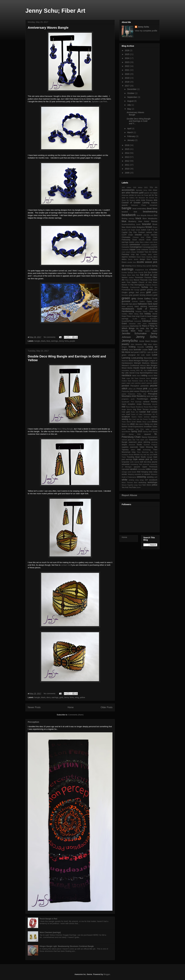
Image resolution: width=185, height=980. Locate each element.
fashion (125, 277)
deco (48, 697)
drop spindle (147, 266)
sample (154, 412)
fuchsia (145, 287)
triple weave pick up (143, 459)
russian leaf (145, 412)
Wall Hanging (142, 472)
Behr (139, 215)
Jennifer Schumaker (134, 333)
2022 (127, 66)
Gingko (125, 292)
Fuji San (154, 287)
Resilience (140, 407)
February (132, 136)
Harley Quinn (148, 311)
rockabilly (154, 409)
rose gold (126, 412)
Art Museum (140, 198)
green (126, 298)
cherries (154, 235)
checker (138, 235)
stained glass (127, 440)
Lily (152, 352)
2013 (127, 157)
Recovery (147, 404)
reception (131, 404)
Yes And (125, 487)
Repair (133, 407)
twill (142, 462)
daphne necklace (129, 257)
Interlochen (134, 326)
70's (151, 187)
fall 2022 (154, 275)
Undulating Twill (136, 464)
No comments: (50, 337)
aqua (155, 193)
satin (123, 414)
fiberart (137, 280)
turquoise (125, 462)
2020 (127, 74)
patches (138, 383)
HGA (131, 314)
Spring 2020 (135, 434)
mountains (125, 370)
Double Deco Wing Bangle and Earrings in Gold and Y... (139, 121)
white (125, 480)
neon (134, 376)
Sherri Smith (131, 422)
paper (124, 383)
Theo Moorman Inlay (145, 452)
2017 (127, 86)
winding (131, 480)
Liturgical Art (134, 355)
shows (154, 422)
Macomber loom (151, 358)
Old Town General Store (141, 378)
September (132, 97)
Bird (156, 215)
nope (128, 378)
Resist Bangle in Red (48, 919)
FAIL (138, 275)
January (131, 140)
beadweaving (150, 212)
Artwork (154, 203)
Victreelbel (142, 469)
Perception (33, 722)
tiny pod (150, 455)
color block (153, 242)
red (123, 407)
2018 (127, 82)
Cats (155, 232)
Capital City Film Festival (133, 232)
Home (71, 707)
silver (132, 424)
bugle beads (136, 230)
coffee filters (139, 242)
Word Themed (127, 483)
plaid (155, 389)
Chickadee (126, 237)
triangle (150, 457)
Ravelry (154, 402)
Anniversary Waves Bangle (48, 28)
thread (131, 455)
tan (156, 447)
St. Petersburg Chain (139, 435)
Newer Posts (34, 707)
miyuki (136, 368)
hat (156, 311)
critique (133, 252)
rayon (124, 404)
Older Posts (107, 707)
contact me (66, 565)
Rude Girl (134, 412)
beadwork (129, 215)
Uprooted (125, 469)
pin (134, 389)
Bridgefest (141, 227)
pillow (131, 389)
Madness (125, 361)
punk (133, 399)
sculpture (126, 417)
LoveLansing (137, 358)
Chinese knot (138, 237)
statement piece (135, 442)
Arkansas (125, 195)
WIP (146, 480)
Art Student (131, 200)
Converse (125, 250)
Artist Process (147, 200)
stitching (147, 442)
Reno (128, 407)
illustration (154, 319)
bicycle (144, 215)
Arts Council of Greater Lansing (139, 201)
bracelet (146, 224)
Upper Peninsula (150, 467)
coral (138, 250)
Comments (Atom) (76, 715)
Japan (155, 331)
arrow (132, 195)
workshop (142, 483)
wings (142, 480)
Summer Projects (150, 445)
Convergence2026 (150, 247)
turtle (132, 462)
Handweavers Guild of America (139, 309)
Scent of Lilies (137, 414)
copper (132, 249)
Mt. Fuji (144, 370)
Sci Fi (155, 414)
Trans (124, 457)
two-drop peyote (151, 462)
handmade (153, 306)
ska (137, 424)
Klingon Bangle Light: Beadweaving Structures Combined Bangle (67, 946)
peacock (150, 383)
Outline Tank (126, 381)
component (145, 245)
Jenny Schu (64, 341)
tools (155, 455)
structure (132, 445)
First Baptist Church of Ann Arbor (142, 282)
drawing (128, 266)
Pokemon (132, 394)
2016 (127, 145)
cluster (132, 242)
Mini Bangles (152, 366)
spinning (154, 429)
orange (154, 378)
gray (131, 295)
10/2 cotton (126, 187)
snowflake (148, 427)
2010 (127, 169)
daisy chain (153, 254)
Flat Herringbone (137, 285)
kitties (155, 344)
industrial (132, 324)
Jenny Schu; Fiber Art (55, 11)
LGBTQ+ (143, 352)
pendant (125, 386)
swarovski (134, 447)
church (141, 240)
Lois (143, 355)
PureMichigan (142, 399)
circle (148, 240)
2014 (127, 153)
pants (155, 381)
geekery (150, 290)
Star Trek (136, 440)
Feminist (148, 277)
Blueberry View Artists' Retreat (143, 221)
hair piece (133, 304)
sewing (125, 419)
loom (148, 355)
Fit (129, 285)
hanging (138, 311)
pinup (151, 389)
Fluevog (125, 287)
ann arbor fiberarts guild (133, 193)
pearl (155, 383)
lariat (131, 350)
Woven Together (128, 485)
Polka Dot (142, 394)
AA (156, 187)
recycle (155, 404)
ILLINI (135, 319)
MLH (155, 368)
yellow (82, 697)
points (124, 394)
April (129, 129)
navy (155, 373)
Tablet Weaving (146, 447)
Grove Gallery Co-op (147, 299)
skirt (152, 424)
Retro (151, 407)
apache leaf (148, 193)
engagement (139, 270)
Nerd (139, 376)
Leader (145, 350)
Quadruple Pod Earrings (132, 402)
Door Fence (152, 259)
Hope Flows (127, 316)
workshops (152, 482)
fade (133, 275)
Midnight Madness (142, 363)
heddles (125, 314)
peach (144, 383)
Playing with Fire (147, 391)
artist (138, 200)
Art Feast (145, 195)
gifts (156, 290)
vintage (154, 469)
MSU (138, 370)
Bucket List (126, 230)
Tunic (155, 459)
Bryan (155, 227)
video (148, 469)
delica (124, 259)
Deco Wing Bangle (65, 429)
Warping (131, 474)
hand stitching (141, 306)
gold (61, 697)
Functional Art (127, 290)
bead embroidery (139, 209)
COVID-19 (153, 250)
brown (149, 227)
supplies (125, 447)
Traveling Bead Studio (136, 457)
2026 (127, 50)
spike (147, 429)
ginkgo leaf (134, 292)
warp (151, 472)
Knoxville (141, 347)
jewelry (125, 344)
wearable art (139, 474)
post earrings (152, 396)
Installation (153, 324)
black (43, 341)
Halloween (142, 304)
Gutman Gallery (138, 301)
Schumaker (147, 414)
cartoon (149, 232)
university (146, 464)
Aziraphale (153, 205)
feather (131, 277)
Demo (130, 259)
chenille (146, 235)
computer (154, 245)
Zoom (139, 487)
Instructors (125, 326)
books (138, 224)
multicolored (152, 370)
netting (144, 375)
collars (147, 242)
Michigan (137, 361)
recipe (139, 404)
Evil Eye (148, 272)
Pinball (139, 389)
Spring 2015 (137, 431)
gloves (142, 292)
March (130, 132)
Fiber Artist (129, 280)
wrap (136, 485)
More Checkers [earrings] (50, 932)
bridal (134, 227)
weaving (141, 477)
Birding (125, 219)
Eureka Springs (127, 272)
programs (125, 399)
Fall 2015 (145, 275)
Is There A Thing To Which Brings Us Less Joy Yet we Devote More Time (139, 328)
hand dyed (152, 304)
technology (147, 450)
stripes (124, 445)
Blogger (107, 974)
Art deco (138, 195)
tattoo (133, 450)
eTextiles (153, 270)
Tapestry (125, 450)
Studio (139, 445)
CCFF (124, 235)
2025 (127, 54)
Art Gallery (130, 198)
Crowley (143, 254)
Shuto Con (126, 424)
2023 (127, 62)
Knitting (132, 347)
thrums (137, 455)
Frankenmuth (135, 287)
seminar (147, 417)
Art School (150, 198)
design (142, 259)
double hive (132, 262)
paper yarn (130, 383)
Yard (140, 485)
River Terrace (143, 409)
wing (77, 697)
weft (156, 477)
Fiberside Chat (146, 280)
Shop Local (147, 422)
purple (72, 341)
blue (48, 341)
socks (124, 429)
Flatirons (148, 285)
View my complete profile (146, 31)
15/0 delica (138, 187)
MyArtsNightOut (146, 373)
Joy (145, 344)
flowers (155, 285)
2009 (127, 173)
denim (136, 259)
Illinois (143, 319)
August (131, 101)
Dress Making (137, 266)
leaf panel (135, 352)
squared (147, 434)
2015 (127, 149)
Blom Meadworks (150, 219)
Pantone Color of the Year (142, 381)
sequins (154, 417)
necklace (126, 375)
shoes (139, 422)
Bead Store (152, 208)
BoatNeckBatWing (128, 224)
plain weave (135, 391)
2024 (127, 58)
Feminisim (139, 277)
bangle (37, 341)
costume (145, 250)
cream (128, 252)
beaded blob (129, 212)
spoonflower (126, 432)
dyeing (155, 266)
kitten (150, 344)
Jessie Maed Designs (148, 341)
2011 (127, 165)
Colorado (125, 245)
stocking (154, 442)
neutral (150, 376)
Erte (147, 270)
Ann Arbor (153, 190)
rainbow (146, 402)
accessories (128, 190)
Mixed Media (127, 368)
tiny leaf (143, 455)
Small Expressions (136, 427)
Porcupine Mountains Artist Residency (139, 395)
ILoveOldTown (127, 321)
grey (134, 298)
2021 (127, 70)
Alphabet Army (141, 190)
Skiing (147, 424)
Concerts (125, 247)
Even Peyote (139, 272)
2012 (127, 161)
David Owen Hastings (144, 257)
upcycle (137, 467)
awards (125, 205)
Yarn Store (147, 485)
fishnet (124, 285)
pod (156, 391)
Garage (137, 290)
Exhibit (155, 272)
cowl (123, 252)
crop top (135, 254)
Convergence (136, 247)
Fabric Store (126, 275)
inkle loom (142, 324)
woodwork (153, 480)
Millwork (143, 366)
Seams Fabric (137, 417)
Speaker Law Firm (99, 102)
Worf (135, 483)
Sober (155, 427)
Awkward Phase (139, 205)
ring (134, 409)
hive (141, 314)
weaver (147, 474)
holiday (148, 314)
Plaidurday (126, 391)
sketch (141, 424)
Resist (146, 407)
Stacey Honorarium (149, 437)
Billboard (150, 215)
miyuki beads (146, 368)
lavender (137, 350)
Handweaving (128, 311)
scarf (128, 414)
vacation (134, 469)
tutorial (137, 462)
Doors (124, 262)
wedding (150, 477)
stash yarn (144, 440)
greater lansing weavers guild (145, 295)
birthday (132, 219)
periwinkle (145, 386)
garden (143, 290)
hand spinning (127, 306)
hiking (136, 314)
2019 (127, 78)
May (129, 109)
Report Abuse (129, 495)
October (131, 93)
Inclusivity (138, 321)
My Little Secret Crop (130, 373)
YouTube (132, 487)
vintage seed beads (129, 472)
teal (139, 450)
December (132, 89)
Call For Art (152, 230)
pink (145, 388)
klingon (124, 347)
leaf (150, 349)
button (144, 230)
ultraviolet (126, 464)
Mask (131, 361)
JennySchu (130, 341)
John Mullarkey (137, 344)
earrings (54, 341)
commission (135, 244)
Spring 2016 (147, 432)
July (129, 105)
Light (149, 352)
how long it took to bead (141, 316)
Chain (131, 235)
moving (133, 370)
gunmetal (126, 301)
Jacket (147, 331)
